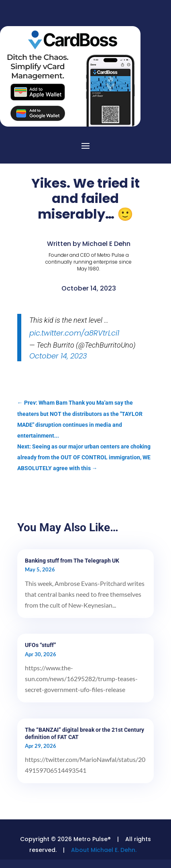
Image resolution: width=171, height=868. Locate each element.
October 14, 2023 (58, 356)
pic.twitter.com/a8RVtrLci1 (74, 333)
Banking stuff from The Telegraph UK (72, 561)
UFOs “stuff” (41, 645)
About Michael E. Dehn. (104, 850)
